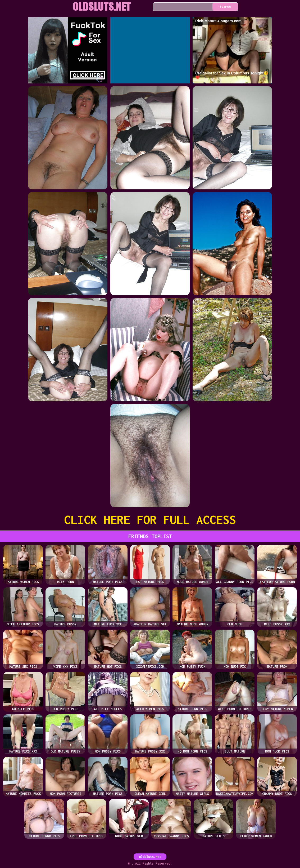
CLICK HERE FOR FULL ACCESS (150, 520)
